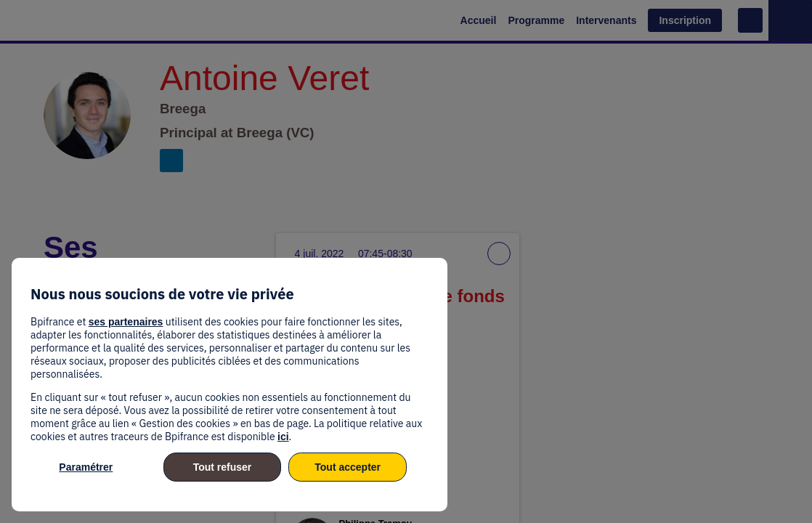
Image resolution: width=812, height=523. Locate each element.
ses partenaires (126, 322)
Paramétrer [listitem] (86, 467)
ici (283, 437)
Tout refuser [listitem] (223, 467)
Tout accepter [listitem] (348, 467)
